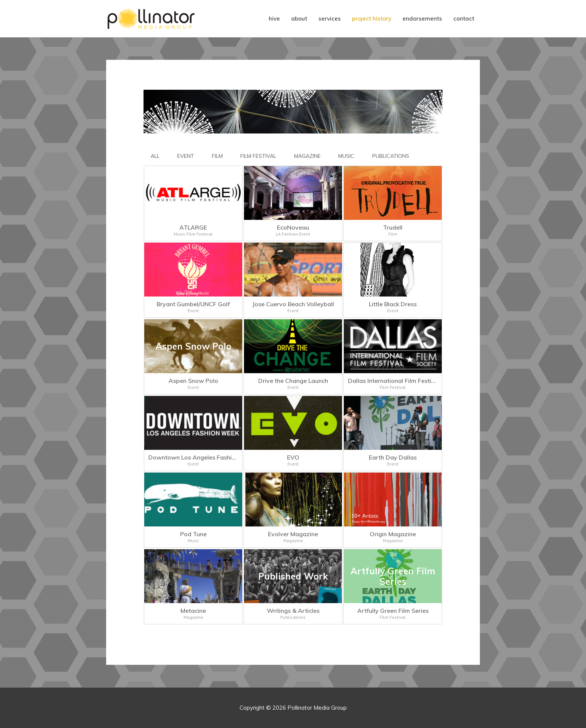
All (155, 156)
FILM (217, 156)
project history (372, 19)
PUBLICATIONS (391, 156)
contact (464, 19)
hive (274, 19)
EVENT (186, 156)
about (299, 19)
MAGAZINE (307, 156)
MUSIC (346, 156)
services (330, 19)
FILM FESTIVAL (258, 156)
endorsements (422, 19)
